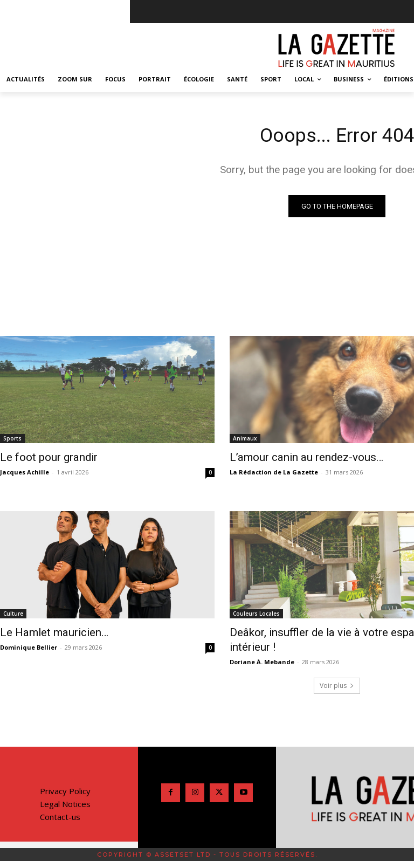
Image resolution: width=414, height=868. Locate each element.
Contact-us (60, 784)
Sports (12, 440)
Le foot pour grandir (41, 458)
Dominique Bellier (29, 629)
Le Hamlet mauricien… (44, 616)
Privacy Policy (65, 759)
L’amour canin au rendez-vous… (293, 458)
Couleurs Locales (256, 598)
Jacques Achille (25, 471)
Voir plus (337, 653)
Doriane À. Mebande (262, 629)
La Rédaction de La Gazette (274, 471)
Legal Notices (65, 771)
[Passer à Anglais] (195, 841)
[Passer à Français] (219, 841)
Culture (13, 598)
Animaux (245, 440)
